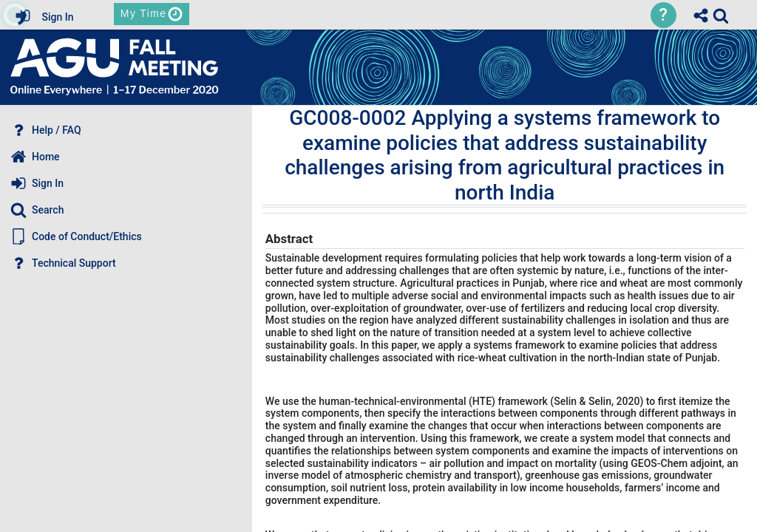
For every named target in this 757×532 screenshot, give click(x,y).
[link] (721, 16)
